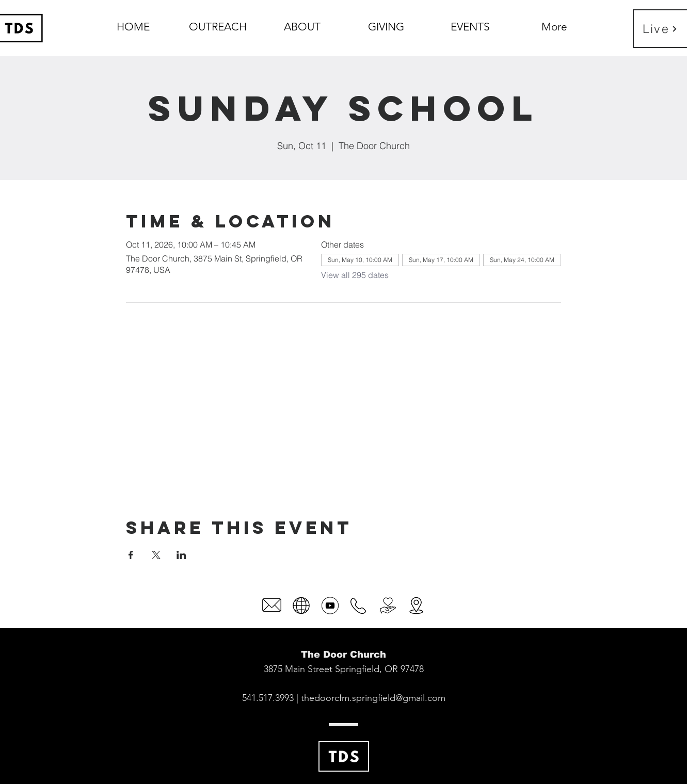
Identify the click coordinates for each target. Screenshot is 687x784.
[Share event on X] (156, 555)
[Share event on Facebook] (131, 555)
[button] (302, 22)
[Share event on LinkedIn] (181, 555)
